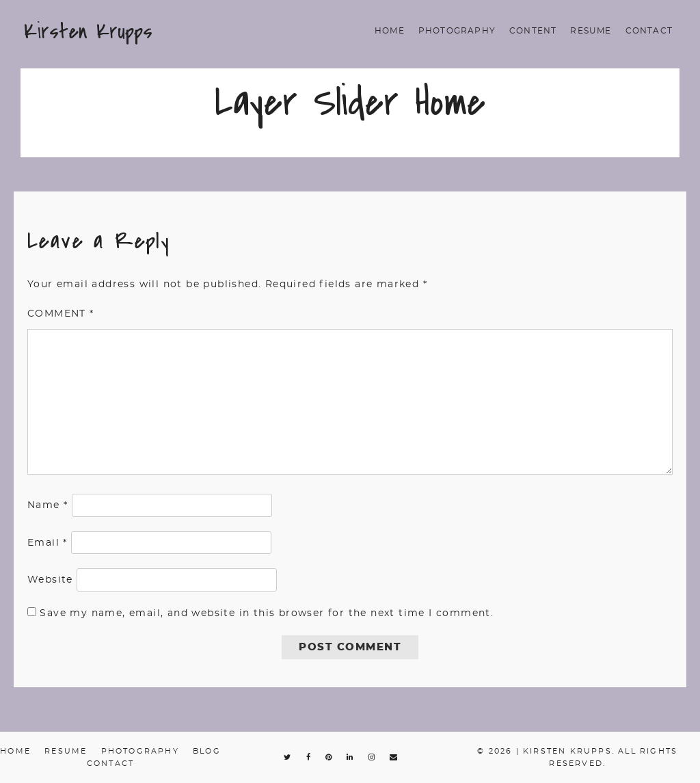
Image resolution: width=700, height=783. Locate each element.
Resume (591, 31)
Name (48, 505)
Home (390, 31)
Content (533, 31)
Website (50, 580)
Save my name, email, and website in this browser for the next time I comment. (267, 613)
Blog (207, 751)
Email (48, 543)
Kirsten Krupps (88, 31)
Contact (649, 31)
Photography (457, 31)
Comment (61, 314)
